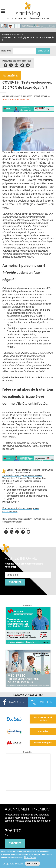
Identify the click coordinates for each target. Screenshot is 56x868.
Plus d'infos (30, 857)
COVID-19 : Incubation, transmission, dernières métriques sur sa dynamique (27, 488)
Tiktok (22, 65)
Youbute (28, 65)
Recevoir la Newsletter (28, 695)
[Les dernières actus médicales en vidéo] (28, 790)
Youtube (28, 531)
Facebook (5, 65)
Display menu (3, 11)
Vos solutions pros (43, 743)
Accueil (5, 35)
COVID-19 (15, 502)
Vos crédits (43, 731)
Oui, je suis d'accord (13, 864)
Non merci (32, 863)
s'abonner (15, 843)
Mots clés (6, 51)
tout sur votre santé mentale (43, 719)
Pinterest (17, 65)
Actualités (16, 35)
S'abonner (15, 582)
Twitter (11, 65)
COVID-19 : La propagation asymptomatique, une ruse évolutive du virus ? (27, 496)
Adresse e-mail (13, 570)
